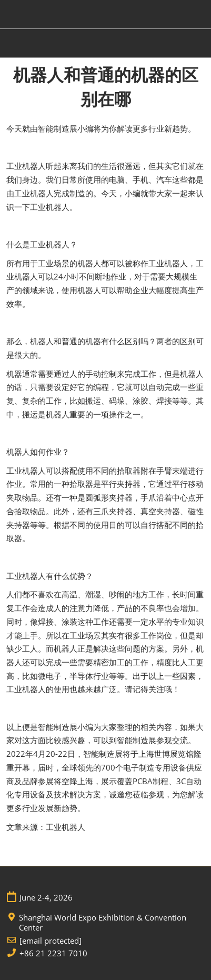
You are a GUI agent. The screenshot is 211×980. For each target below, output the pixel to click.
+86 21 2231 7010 (53, 953)
